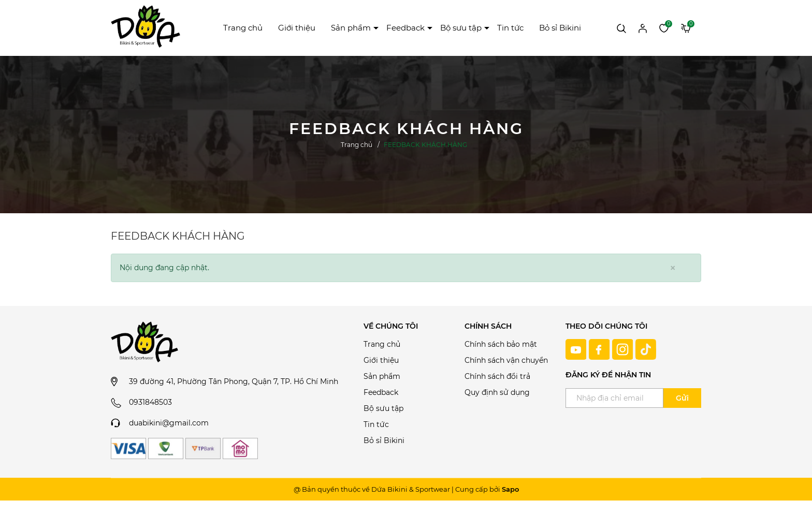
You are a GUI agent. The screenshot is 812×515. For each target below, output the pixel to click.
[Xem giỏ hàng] (686, 27)
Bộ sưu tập (461, 28)
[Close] (673, 268)
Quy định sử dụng (497, 392)
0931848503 (150, 402)
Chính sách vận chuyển (506, 360)
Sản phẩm (351, 28)
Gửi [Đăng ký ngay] (682, 398)
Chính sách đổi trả (497, 376)
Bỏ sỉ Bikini (560, 28)
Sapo (510, 489)
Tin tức (510, 28)
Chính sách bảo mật (501, 344)
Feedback (405, 28)
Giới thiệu (297, 28)
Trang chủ (243, 28)
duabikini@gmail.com (169, 423)
